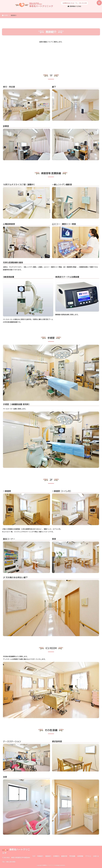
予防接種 (72, 856)
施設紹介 (48, 856)
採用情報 (80, 856)
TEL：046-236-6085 (74, 3)
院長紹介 (40, 856)
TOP (34, 856)
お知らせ (96, 856)
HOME (5, 15)
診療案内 (56, 856)
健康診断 (64, 856)
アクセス (88, 856)
